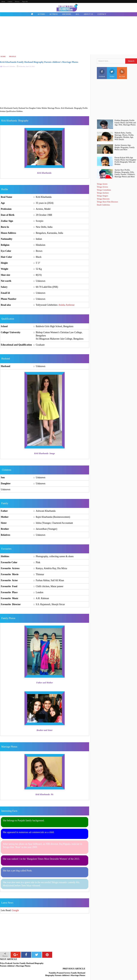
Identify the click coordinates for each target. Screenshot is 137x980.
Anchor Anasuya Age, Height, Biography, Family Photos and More (125, 147)
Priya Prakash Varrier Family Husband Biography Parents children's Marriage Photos (22, 965)
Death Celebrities (103, 205)
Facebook (102, 73)
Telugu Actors (102, 184)
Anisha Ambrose (66, 305)
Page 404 (25, 1)
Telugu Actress (102, 187)
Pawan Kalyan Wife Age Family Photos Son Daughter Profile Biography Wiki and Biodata (125, 161)
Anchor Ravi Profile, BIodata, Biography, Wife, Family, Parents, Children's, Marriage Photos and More (125, 173)
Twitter (112, 73)
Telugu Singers (102, 196)
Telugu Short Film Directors (107, 202)
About (3, 1)
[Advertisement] (68, 36)
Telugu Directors (103, 199)
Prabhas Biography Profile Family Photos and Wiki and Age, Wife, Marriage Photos (125, 123)
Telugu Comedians (104, 190)
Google (15, 910)
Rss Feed (122, 73)
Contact (10, 1)
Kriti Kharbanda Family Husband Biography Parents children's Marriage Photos (39, 62)
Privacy (17, 1)
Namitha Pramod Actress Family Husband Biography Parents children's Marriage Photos (67, 966)
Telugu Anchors (103, 193)
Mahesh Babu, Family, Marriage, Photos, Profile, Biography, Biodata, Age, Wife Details (124, 136)
